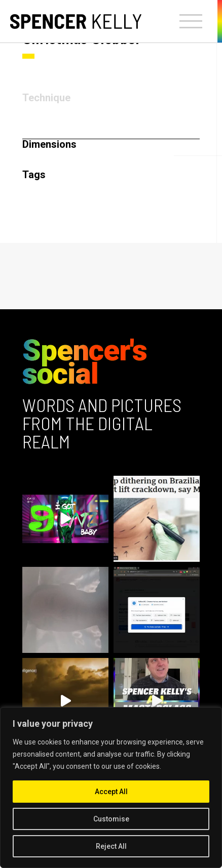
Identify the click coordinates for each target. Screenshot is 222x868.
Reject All (111, 846)
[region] (111, 788)
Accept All (111, 792)
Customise (111, 819)
